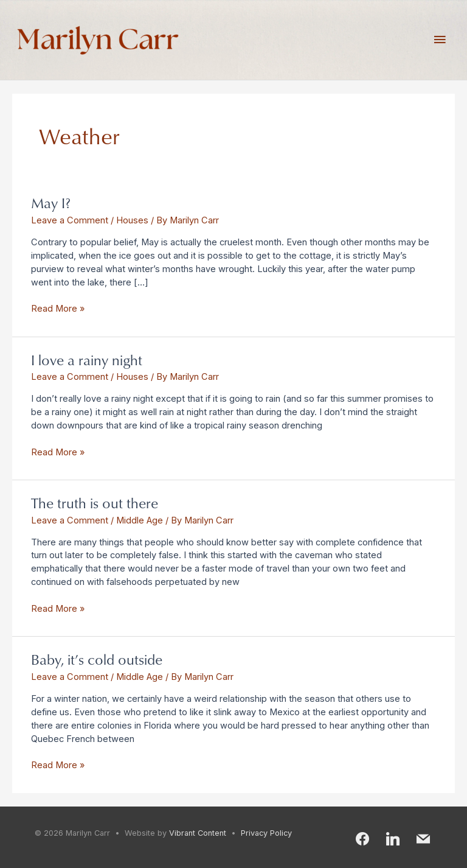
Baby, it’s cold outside (97, 659)
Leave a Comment (70, 220)
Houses (132, 220)
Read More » (58, 308)
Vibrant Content (198, 833)
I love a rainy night (87, 359)
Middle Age (140, 520)
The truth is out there (95, 502)
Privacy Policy (266, 833)
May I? (51, 202)
